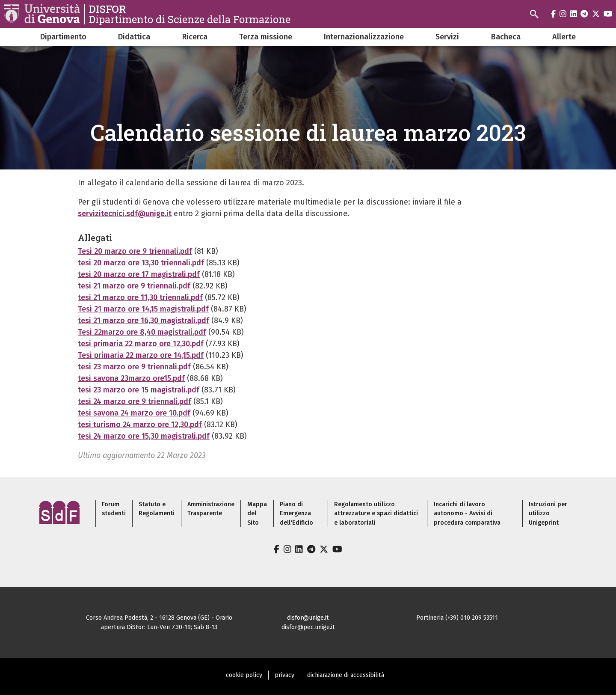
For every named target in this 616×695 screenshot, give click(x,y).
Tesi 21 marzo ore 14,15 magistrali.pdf (143, 309)
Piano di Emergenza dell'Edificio (296, 514)
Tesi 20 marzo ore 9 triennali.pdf (135, 251)
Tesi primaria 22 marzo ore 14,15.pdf (141, 355)
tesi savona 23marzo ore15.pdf (131, 378)
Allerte (564, 37)
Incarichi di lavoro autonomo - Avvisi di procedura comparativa (467, 514)
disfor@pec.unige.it (308, 627)
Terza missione (266, 37)
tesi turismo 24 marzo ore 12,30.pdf (140, 425)
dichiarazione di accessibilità (346, 675)
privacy (284, 675)
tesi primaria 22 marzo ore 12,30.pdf (141, 344)
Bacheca (506, 37)
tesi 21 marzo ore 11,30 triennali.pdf (140, 297)
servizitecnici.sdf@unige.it (125, 214)
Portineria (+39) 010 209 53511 (457, 618)
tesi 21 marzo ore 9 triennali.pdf (134, 286)
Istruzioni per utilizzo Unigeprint (548, 514)
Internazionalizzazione (364, 37)
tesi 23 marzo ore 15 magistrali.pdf (139, 390)
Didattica (134, 37)
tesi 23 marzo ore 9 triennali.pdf (134, 367)
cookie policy (244, 675)
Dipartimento (63, 37)
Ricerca (195, 37)
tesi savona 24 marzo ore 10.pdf (134, 413)
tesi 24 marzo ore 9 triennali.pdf (135, 401)
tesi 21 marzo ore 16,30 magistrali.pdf (144, 321)
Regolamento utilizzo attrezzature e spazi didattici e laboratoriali (376, 514)
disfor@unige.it (308, 618)
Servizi (447, 37)
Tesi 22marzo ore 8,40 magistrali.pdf (142, 332)
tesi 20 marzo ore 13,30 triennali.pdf (141, 263)
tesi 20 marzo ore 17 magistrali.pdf (139, 274)
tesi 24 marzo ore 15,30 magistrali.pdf (144, 436)
